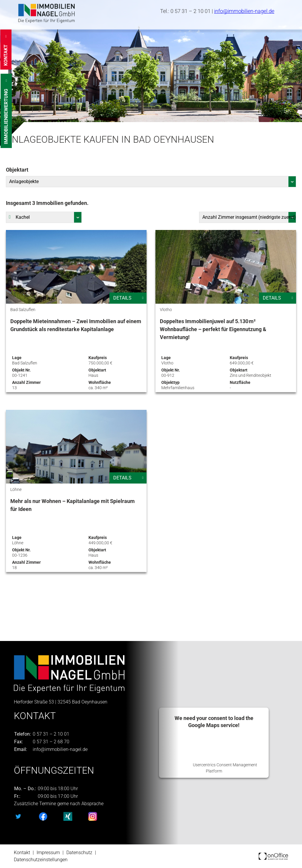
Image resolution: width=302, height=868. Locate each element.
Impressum (48, 853)
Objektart (17, 170)
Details (122, 298)
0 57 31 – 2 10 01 (191, 11)
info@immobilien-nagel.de (244, 11)
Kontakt (22, 853)
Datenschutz (79, 853)
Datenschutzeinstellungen (41, 860)
